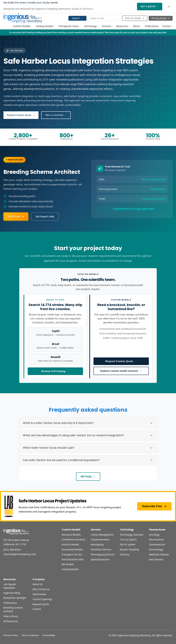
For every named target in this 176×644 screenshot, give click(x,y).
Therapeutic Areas (69, 26)
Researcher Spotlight (15, 598)
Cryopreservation (100, 539)
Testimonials (39, 594)
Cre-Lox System (128, 539)
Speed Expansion (100, 559)
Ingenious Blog (12, 593)
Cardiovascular (157, 544)
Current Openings (42, 599)
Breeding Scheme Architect (13, 609)
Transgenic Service (72, 554)
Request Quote (41, 604)
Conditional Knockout (73, 539)
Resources (123, 26)
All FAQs (88, 476)
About (137, 26)
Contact (167, 26)
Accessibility (49, 635)
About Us (38, 584)
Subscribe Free (154, 506)
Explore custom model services (121, 371)
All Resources (11, 621)
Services (107, 26)
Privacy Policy (11, 635)
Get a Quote (150, 7)
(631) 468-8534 (12, 550)
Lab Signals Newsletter (10, 586)
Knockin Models (70, 544)
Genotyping (97, 544)
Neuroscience (156, 539)
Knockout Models (71, 535)
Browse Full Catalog (55, 371)
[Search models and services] (103, 18)
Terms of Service (30, 635)
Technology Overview (131, 535)
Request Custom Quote (121, 361)
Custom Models (23, 26)
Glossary (125, 554)
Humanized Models (72, 549)
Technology (91, 26)
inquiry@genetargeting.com (20, 554)
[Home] (23, 18)
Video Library (11, 616)
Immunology (156, 549)
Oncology (154, 535)
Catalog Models (45, 26)
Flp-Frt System (128, 544)
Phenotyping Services (103, 554)
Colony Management (102, 535)
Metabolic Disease (159, 554)
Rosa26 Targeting (129, 549)
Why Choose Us (41, 589)
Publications (152, 26)
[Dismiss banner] (169, 7)
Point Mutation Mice (73, 559)
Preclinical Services (101, 549)
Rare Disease (156, 559)
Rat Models (68, 564)
